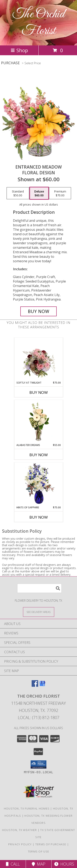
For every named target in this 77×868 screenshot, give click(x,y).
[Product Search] (39, 588)
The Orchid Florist (39, 23)
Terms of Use (39, 851)
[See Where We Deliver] (39, 612)
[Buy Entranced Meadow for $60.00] (39, 311)
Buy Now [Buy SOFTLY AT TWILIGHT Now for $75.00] (39, 392)
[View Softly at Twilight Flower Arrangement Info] (38, 359)
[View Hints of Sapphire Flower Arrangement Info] (38, 484)
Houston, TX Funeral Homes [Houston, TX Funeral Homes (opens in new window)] (27, 808)
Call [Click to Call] (13, 864)
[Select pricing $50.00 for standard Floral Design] (18, 193)
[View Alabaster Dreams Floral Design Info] (38, 422)
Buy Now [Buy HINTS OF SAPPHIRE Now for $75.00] (39, 517)
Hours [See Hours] (64, 864)
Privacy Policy (20, 844)
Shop (19, 50)
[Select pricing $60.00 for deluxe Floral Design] (39, 193)
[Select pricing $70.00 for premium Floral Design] (60, 193)
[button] (38, 764)
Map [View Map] (39, 864)
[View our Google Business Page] (42, 685)
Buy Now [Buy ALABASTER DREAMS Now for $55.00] (39, 455)
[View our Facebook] (35, 685)
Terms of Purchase (51, 844)
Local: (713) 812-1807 (39, 718)
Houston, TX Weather (20, 830)
